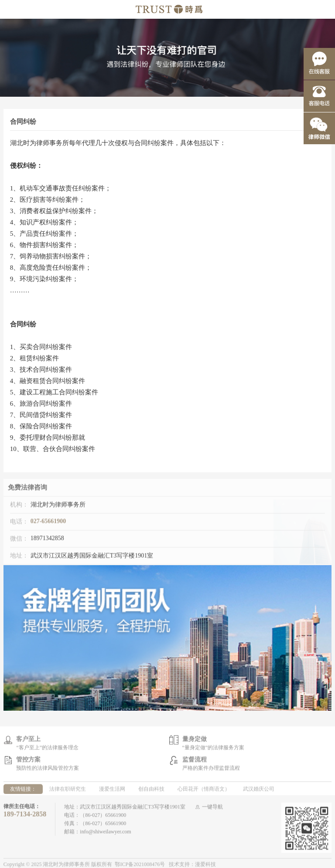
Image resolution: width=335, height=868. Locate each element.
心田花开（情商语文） (204, 791)
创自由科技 (151, 791)
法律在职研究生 (68, 791)
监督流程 (195, 761)
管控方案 (28, 761)
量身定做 (195, 741)
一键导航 (212, 809)
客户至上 (28, 741)
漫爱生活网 (112, 791)
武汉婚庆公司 (259, 791)
